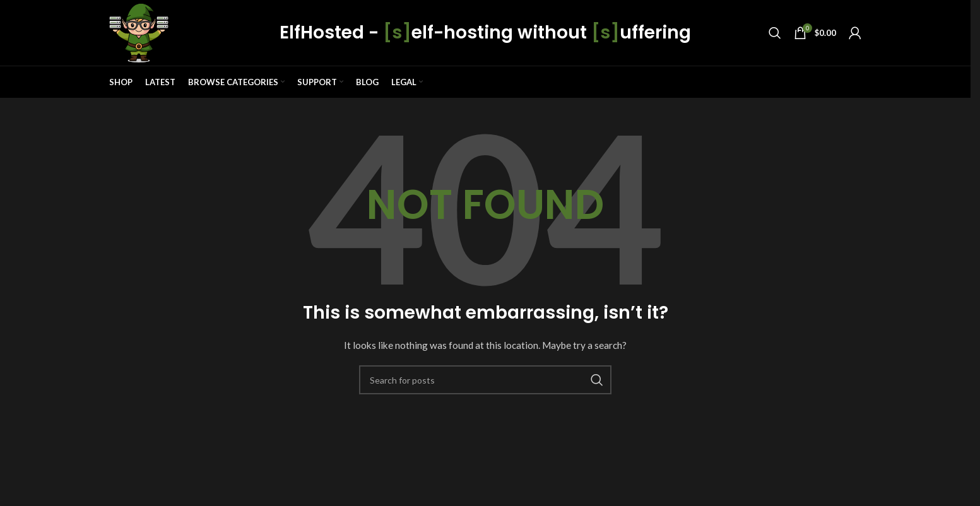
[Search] (775, 33)
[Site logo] (139, 32)
